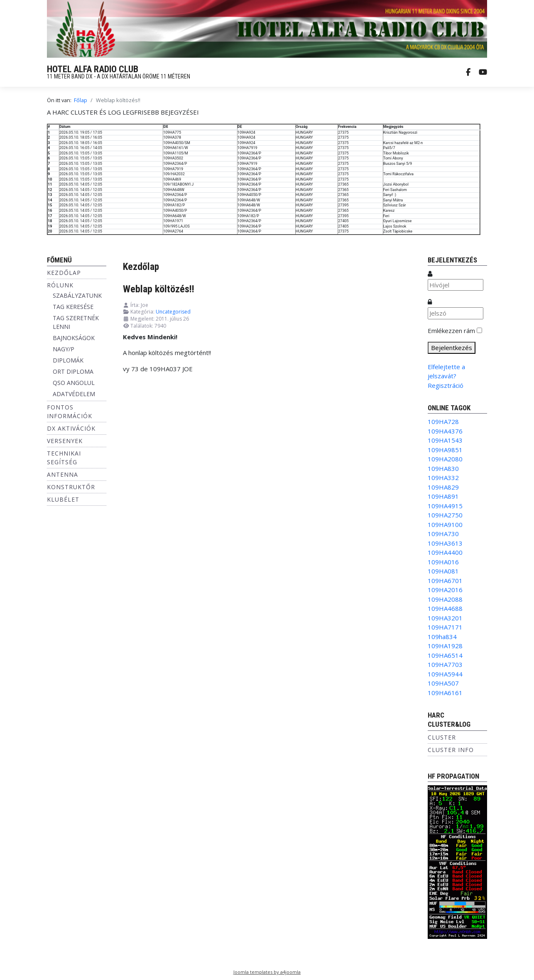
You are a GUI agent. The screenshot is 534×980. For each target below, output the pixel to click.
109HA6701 (445, 581)
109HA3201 (445, 618)
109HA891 (443, 496)
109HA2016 (445, 590)
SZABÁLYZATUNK (77, 295)
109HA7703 (445, 664)
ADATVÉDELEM (74, 394)
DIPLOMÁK (68, 360)
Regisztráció (446, 385)
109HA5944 (445, 674)
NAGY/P (64, 349)
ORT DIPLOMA (73, 371)
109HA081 (443, 571)
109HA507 (443, 683)
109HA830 (443, 468)
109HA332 (443, 478)
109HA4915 (445, 506)
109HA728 (443, 421)
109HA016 (443, 562)
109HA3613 (445, 543)
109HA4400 (445, 552)
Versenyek (65, 441)
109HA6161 (445, 693)
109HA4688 (445, 608)
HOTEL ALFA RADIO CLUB (93, 69)
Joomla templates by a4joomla (267, 972)
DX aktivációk (71, 428)
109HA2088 (445, 599)
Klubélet (63, 499)
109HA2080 (445, 459)
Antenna (62, 474)
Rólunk (60, 285)
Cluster (442, 737)
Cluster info (451, 750)
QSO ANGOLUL (74, 383)
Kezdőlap (64, 273)
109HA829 (443, 487)
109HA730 (443, 534)
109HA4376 (445, 431)
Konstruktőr (71, 487)
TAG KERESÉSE (73, 307)
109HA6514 (445, 655)
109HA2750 (445, 515)
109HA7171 (445, 627)
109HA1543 (445, 440)
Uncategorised (173, 312)
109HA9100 (445, 524)
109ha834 (442, 637)
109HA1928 (445, 646)
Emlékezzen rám (451, 331)
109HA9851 (445, 450)
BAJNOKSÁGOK (74, 338)
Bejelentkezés (452, 348)
